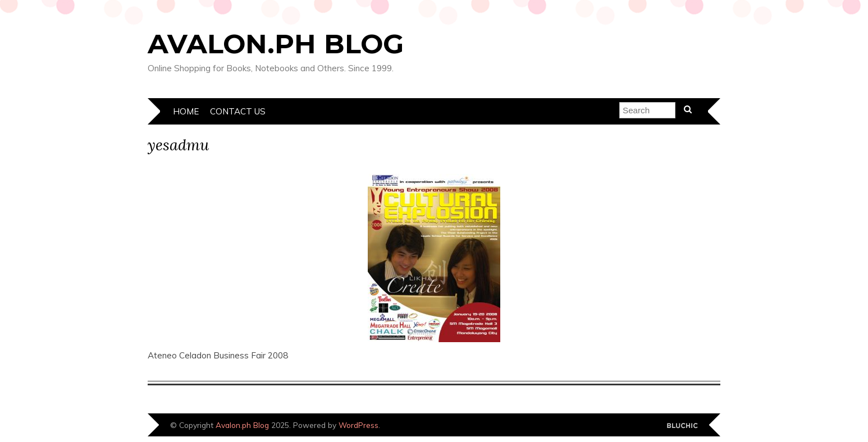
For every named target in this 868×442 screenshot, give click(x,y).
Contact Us (238, 111)
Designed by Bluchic (682, 426)
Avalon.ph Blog (276, 44)
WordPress (358, 425)
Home (186, 111)
